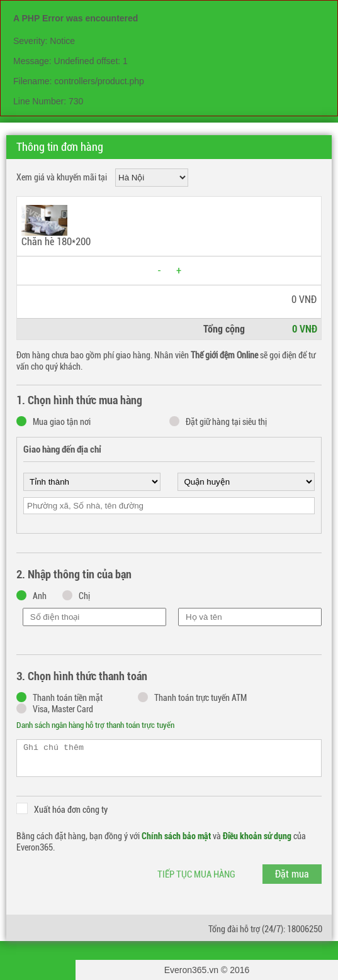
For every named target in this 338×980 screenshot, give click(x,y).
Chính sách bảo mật (176, 836)
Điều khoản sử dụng (257, 836)
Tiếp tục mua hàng (196, 874)
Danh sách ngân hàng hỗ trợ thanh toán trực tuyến (95, 725)
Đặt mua (292, 874)
